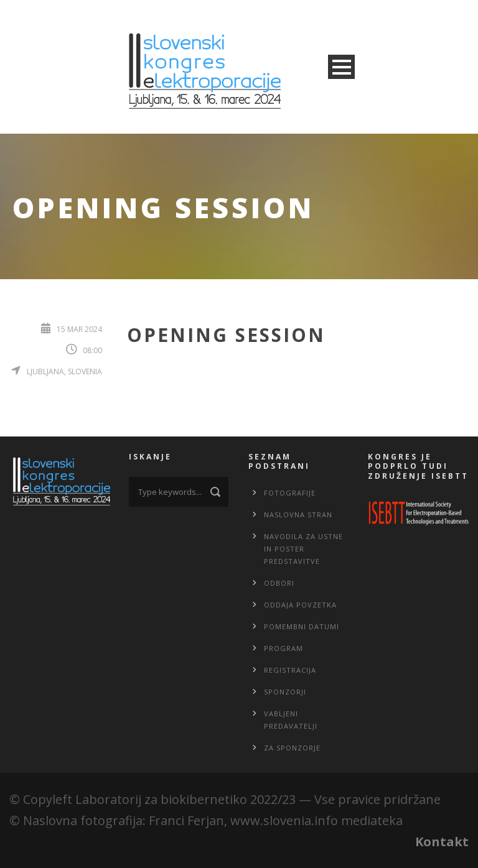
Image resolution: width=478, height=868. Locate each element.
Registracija (290, 670)
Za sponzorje (292, 748)
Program (284, 648)
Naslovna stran (298, 515)
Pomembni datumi (302, 626)
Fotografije (290, 493)
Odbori (279, 583)
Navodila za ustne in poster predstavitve (303, 549)
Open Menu (341, 67)
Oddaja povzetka (300, 605)
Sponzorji (285, 692)
